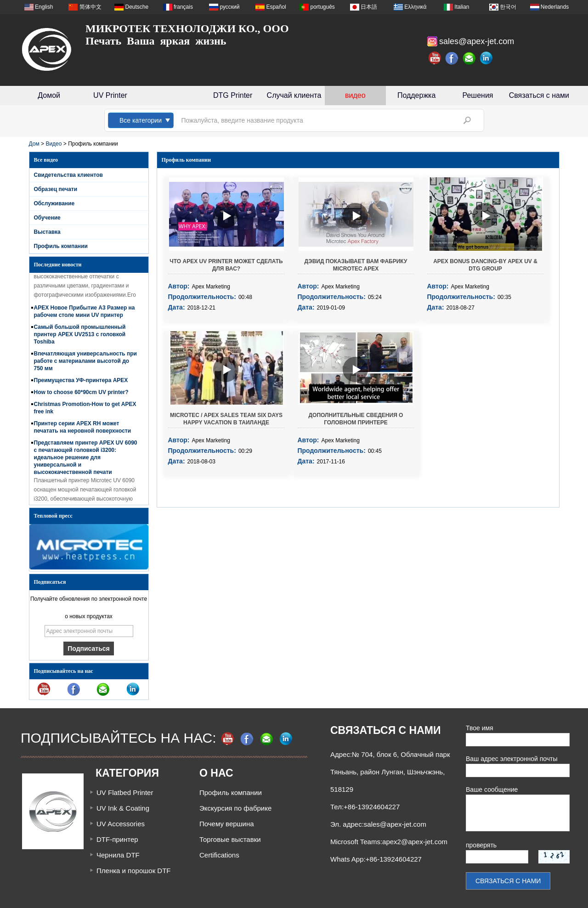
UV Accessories (121, 824)
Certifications (219, 855)
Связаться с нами (539, 95)
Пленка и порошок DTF (134, 871)
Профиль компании (61, 246)
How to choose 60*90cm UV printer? (81, 395)
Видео (54, 144)
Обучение (47, 218)
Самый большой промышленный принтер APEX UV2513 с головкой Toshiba (80, 337)
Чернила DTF (118, 855)
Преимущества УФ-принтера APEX (81, 383)
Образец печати (56, 189)
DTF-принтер (117, 839)
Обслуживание (54, 203)
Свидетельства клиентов (68, 175)
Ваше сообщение (492, 790)
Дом (34, 144)
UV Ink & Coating (123, 808)
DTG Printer (233, 95)
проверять (481, 845)
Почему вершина (227, 824)
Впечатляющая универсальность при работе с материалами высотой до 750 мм (85, 364)
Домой (49, 95)
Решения (478, 95)
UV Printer (110, 95)
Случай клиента (294, 95)
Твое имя (480, 728)
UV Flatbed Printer (125, 792)
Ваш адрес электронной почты (512, 759)
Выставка (47, 232)
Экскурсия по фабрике (235, 808)
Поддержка (416, 95)
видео (355, 95)
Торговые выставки (230, 839)
